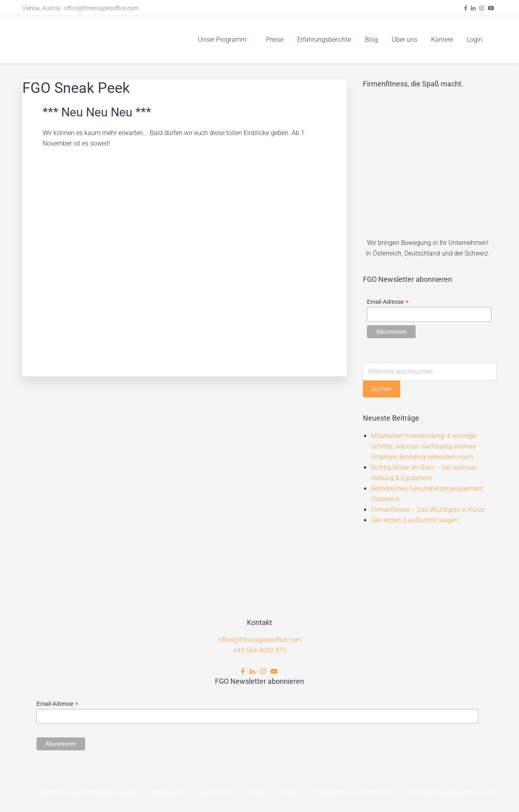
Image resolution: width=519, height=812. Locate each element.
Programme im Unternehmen (355, 792)
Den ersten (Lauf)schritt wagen (414, 520)
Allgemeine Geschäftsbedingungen (86, 792)
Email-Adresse (388, 302)
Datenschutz (213, 792)
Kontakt (289, 792)
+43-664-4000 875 (260, 650)
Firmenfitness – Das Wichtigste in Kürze (428, 510)
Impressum (166, 792)
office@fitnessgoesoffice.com (101, 8)
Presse (254, 792)
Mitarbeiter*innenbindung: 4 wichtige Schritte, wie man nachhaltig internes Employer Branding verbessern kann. (424, 446)
